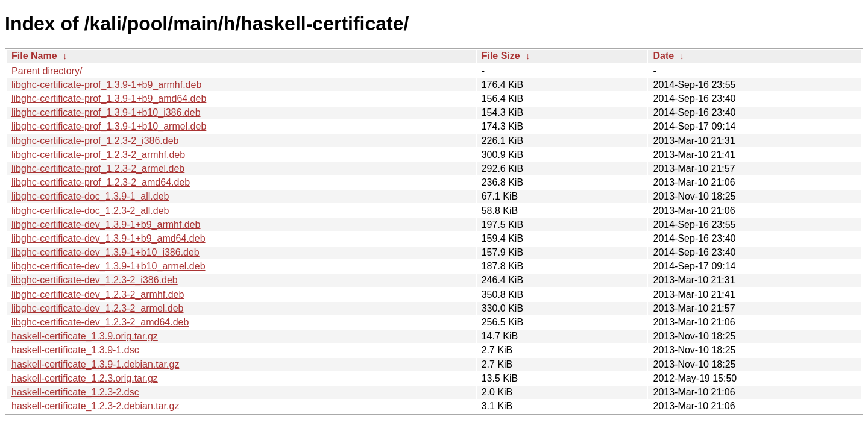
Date (663, 56)
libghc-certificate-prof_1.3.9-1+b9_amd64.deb (109, 99)
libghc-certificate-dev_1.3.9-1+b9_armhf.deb (106, 225)
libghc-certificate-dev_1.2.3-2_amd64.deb (100, 322)
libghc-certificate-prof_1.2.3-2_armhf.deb (98, 155)
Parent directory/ (47, 71)
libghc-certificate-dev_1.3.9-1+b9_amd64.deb (108, 238)
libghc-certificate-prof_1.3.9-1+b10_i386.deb (106, 112)
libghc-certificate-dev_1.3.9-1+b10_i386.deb (105, 252)
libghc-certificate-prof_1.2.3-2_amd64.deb (101, 182)
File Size (501, 56)
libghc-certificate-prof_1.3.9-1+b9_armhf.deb (106, 85)
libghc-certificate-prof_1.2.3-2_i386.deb (95, 141)
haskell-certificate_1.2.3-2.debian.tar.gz (95, 406)
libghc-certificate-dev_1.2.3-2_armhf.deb (98, 294)
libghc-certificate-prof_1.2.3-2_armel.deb (98, 168)
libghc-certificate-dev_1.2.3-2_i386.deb (95, 280)
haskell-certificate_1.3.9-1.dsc (75, 350)
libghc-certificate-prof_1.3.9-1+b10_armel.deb (109, 126)
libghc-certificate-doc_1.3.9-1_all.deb (90, 196)
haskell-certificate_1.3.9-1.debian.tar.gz (95, 364)
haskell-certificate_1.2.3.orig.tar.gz (85, 378)
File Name (34, 56)
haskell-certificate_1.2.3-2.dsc (75, 392)
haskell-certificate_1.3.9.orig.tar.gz (85, 336)
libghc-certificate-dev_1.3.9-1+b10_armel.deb (108, 266)
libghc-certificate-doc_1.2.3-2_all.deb (90, 211)
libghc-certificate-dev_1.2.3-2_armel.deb (97, 308)
